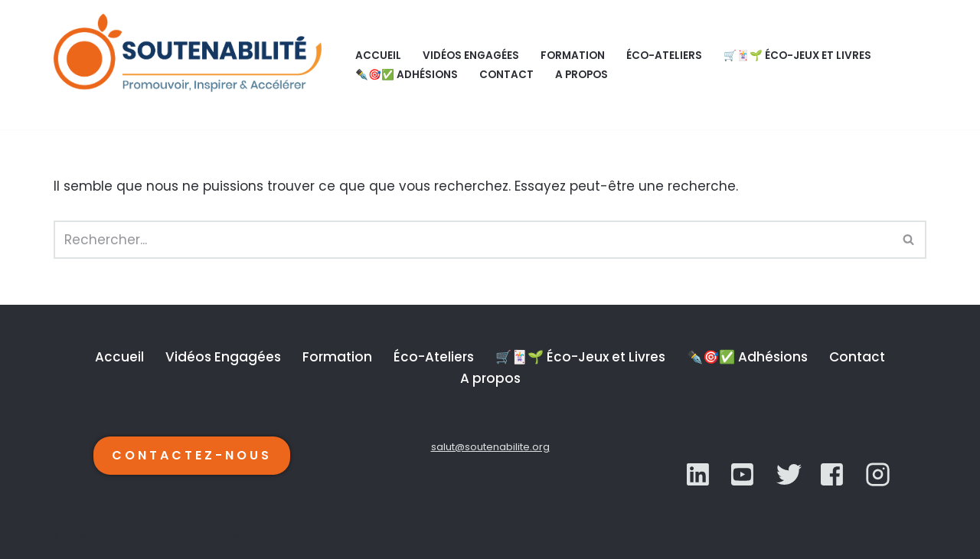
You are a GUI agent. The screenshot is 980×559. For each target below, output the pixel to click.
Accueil (378, 56)
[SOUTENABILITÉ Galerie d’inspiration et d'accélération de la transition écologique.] (191, 65)
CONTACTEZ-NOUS (192, 455)
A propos (581, 75)
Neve (70, 538)
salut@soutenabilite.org (490, 447)
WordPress (219, 538)
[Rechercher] (473, 240)
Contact (506, 75)
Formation (573, 56)
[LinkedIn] (699, 474)
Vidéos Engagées (471, 56)
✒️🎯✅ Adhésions (407, 75)
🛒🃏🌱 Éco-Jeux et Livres (797, 56)
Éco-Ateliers (664, 56)
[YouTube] (789, 474)
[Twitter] (744, 474)
